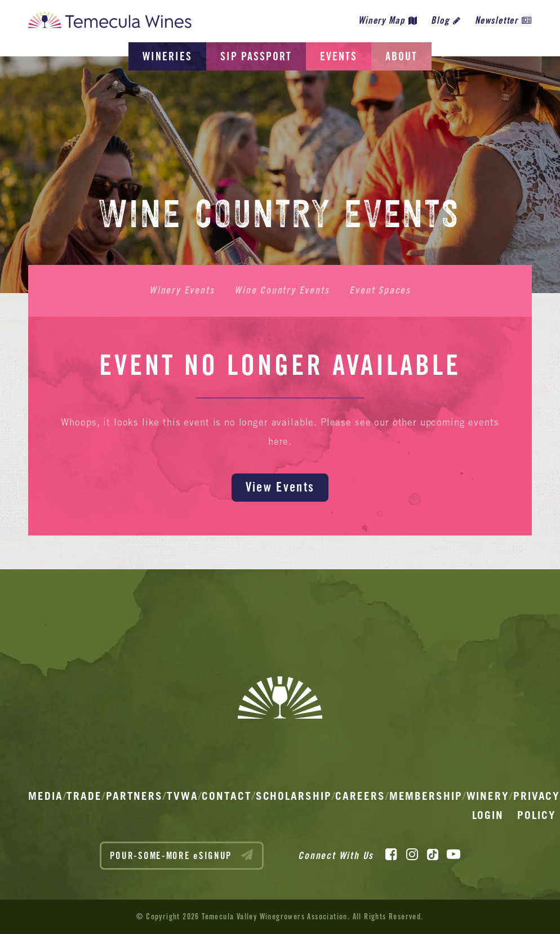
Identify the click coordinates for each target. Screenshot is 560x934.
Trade (84, 796)
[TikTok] (433, 855)
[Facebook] (391, 855)
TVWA (183, 796)
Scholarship (294, 796)
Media (46, 796)
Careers (360, 796)
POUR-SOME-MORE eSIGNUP (182, 855)
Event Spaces (380, 290)
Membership (426, 796)
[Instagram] (412, 855)
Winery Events (182, 290)
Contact (226, 796)
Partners (134, 796)
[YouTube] (454, 855)
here (278, 441)
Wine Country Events (282, 290)
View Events (280, 487)
